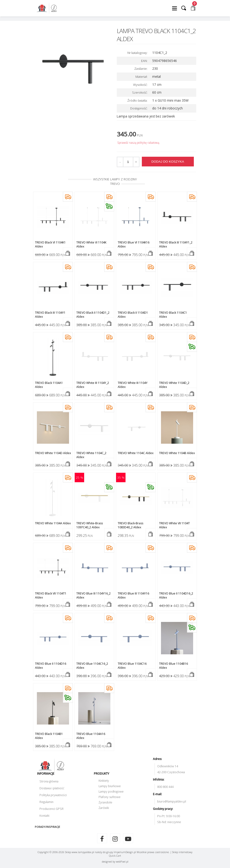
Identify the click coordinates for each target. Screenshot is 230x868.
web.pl (122, 861)
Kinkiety (104, 781)
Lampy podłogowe (111, 792)
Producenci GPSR (52, 809)
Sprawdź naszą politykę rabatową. (139, 143)
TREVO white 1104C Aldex (136, 453)
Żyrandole (105, 802)
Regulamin (46, 802)
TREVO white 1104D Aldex (53, 453)
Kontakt (44, 816)
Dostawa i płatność (52, 788)
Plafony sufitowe (110, 797)
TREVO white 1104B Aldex (177, 453)
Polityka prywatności (53, 795)
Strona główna (49, 781)
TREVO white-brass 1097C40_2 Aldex (90, 525)
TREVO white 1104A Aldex (53, 523)
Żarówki (104, 808)
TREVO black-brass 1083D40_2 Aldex (130, 525)
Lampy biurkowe (110, 786)
